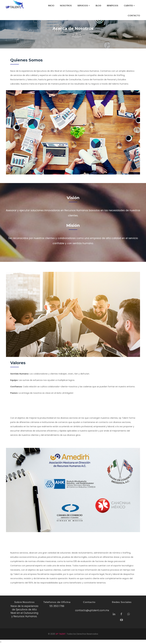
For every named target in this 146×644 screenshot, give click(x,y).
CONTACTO (134, 16)
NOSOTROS (66, 6)
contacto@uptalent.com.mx (92, 610)
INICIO (51, 6)
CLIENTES (129, 5)
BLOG (98, 6)
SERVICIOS (84, 5)
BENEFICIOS (113, 6)
